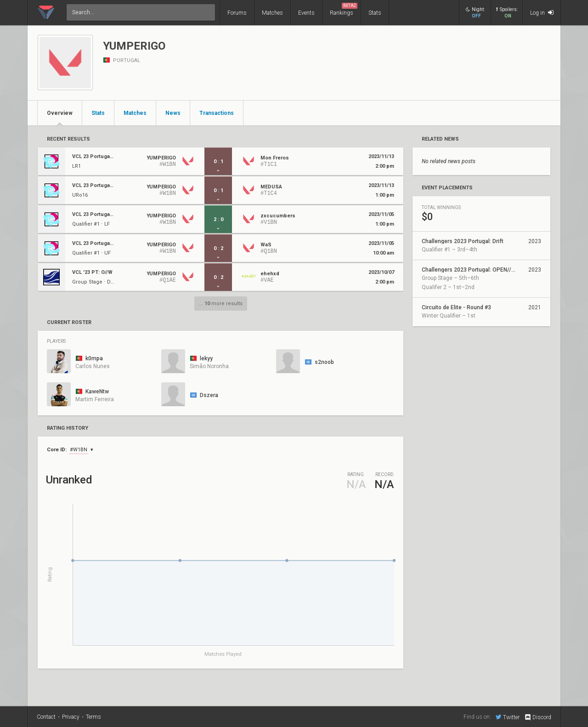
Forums (237, 13)
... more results (221, 304)
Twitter (508, 717)
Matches (272, 13)
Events (306, 13)
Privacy (71, 717)
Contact (46, 717)
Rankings (344, 9)
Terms (93, 717)
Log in (542, 13)
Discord (538, 717)
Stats (375, 13)
